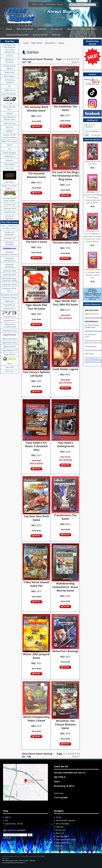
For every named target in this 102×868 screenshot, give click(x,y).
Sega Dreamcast (10, 339)
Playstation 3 (10, 317)
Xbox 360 (10, 367)
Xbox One (10, 371)
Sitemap (33, 860)
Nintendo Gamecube (10, 266)
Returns (56, 35)
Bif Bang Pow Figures (10, 67)
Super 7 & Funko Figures (9, 187)
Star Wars (10, 182)
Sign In (35, 4)
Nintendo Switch (10, 285)
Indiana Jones (10, 123)
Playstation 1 (10, 305)
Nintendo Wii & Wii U (10, 290)
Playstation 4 (10, 321)
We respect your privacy (10, 860)
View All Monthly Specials (92, 70)
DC (9, 86)
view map (59, 793)
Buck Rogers (10, 76)
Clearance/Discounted (17, 35)
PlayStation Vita (10, 331)
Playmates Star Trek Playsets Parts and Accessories (10, 48)
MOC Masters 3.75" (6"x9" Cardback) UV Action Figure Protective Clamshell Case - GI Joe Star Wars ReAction (92, 236)
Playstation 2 (10, 309)
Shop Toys (9, 41)
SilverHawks (10, 164)
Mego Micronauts (10, 141)
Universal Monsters (10, 217)
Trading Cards (10, 208)
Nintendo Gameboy (10, 243)
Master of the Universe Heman (10, 136)
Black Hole (10, 72)
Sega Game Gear (10, 343)
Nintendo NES (10, 275)
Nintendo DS (10, 238)
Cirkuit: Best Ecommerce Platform (13, 863)
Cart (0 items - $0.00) (54, 4)
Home (9, 29)
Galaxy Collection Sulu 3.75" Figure (93, 163)
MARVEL (10, 131)
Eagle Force (10, 90)
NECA (10, 145)
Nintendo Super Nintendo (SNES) (10, 280)
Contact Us (57, 29)
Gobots (10, 113)
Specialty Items (89, 29)
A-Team (9, 56)
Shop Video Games (10, 222)
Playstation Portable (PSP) (10, 326)
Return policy (24, 860)
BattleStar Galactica (10, 61)
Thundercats (9, 204)
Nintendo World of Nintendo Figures (10, 296)
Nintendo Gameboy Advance (10, 253)
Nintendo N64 (9, 271)
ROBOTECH (9, 156)
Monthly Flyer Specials (66, 820)
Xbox (10, 363)
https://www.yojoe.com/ (93, 350)
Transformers (10, 212)
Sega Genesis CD (10, 350)
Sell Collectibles (25, 29)
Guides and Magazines (9, 233)
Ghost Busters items (10, 108)
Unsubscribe (96, 135)
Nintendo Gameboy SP (9, 259)
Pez (10, 149)
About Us (72, 29)
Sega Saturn (10, 354)
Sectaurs (10, 160)
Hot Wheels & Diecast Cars (10, 118)
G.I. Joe (9, 103)
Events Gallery (40, 35)
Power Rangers (10, 153)
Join (42, 4)
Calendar (42, 29)
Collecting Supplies (10, 81)
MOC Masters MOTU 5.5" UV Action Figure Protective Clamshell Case (93, 274)
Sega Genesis (10, 346)
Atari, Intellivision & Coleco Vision (10, 227)
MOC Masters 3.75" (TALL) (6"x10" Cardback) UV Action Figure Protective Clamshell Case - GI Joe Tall (92, 197)
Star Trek (10, 168)
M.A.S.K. (10, 127)
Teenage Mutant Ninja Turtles (10, 199)
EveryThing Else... (10, 94)
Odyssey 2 (9, 301)
